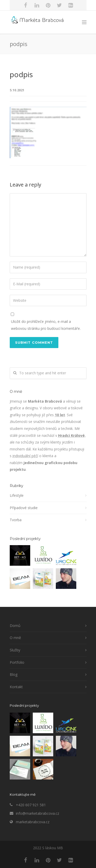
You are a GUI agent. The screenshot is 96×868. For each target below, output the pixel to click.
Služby (15, 650)
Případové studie (24, 508)
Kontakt (16, 687)
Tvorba (16, 520)
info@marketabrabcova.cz (38, 813)
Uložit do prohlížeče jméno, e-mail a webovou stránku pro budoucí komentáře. (46, 325)
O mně (15, 638)
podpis (21, 74)
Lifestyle (17, 495)
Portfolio (17, 662)
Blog (14, 674)
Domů (15, 626)
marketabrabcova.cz (33, 822)
